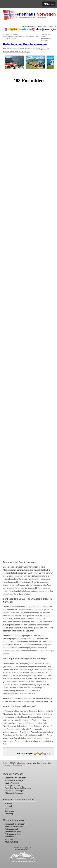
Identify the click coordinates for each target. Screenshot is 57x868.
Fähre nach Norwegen (14, 827)
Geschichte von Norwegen (15, 778)
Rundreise (9, 839)
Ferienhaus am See (13, 829)
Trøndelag (9, 814)
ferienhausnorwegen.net (22, 848)
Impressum (7, 765)
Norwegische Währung (14, 786)
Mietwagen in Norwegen (14, 780)
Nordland (8, 809)
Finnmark (8, 806)
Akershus (8, 803)
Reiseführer (9, 837)
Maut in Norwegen (12, 783)
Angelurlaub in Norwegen (15, 824)
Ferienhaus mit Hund (13, 834)
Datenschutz (17, 765)
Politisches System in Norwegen (18, 788)
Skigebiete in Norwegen (14, 791)
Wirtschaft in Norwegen (14, 793)
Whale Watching (11, 842)
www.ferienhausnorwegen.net (14, 36)
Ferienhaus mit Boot (13, 832)
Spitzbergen (9, 811)
